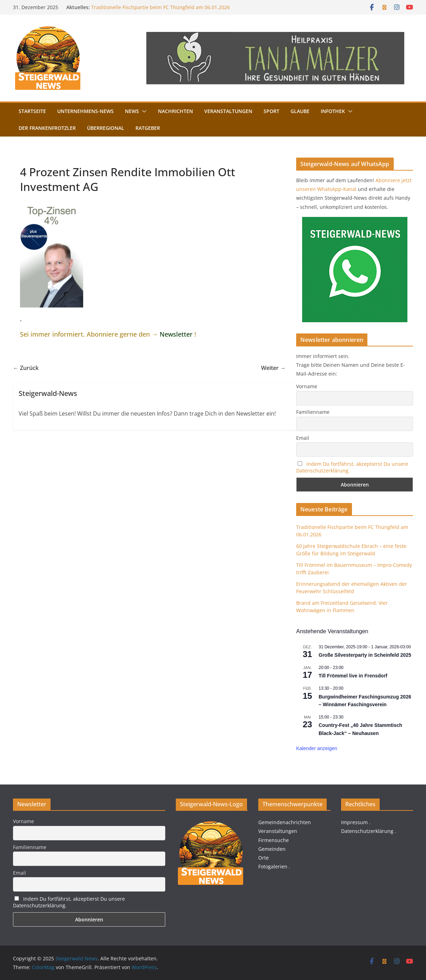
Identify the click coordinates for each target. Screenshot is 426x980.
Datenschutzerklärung (367, 831)
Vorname (307, 386)
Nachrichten (175, 111)
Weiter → (273, 368)
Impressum (354, 822)
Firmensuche (274, 840)
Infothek (333, 111)
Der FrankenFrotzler (47, 128)
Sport (271, 111)
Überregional (106, 128)
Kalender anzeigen (317, 748)
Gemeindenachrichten (285, 822)
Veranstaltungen (228, 111)
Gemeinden (272, 849)
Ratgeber (148, 128)
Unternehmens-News (85, 111)
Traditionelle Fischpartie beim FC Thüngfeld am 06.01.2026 (161, 7)
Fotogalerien (273, 866)
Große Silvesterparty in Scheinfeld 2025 (365, 655)
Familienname (313, 412)
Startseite (32, 111)
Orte (264, 858)
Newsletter (176, 334)
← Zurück (26, 368)
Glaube (300, 111)
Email (303, 438)
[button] (143, 111)
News (132, 111)
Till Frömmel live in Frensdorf (353, 676)
